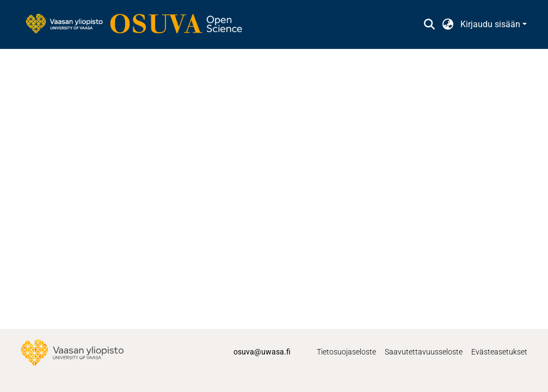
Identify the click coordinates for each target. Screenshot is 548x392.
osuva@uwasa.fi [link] (262, 352)
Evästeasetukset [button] (499, 352)
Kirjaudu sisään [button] (491, 24)
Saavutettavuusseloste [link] (424, 352)
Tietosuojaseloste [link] (346, 352)
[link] (139, 24)
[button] (430, 24)
